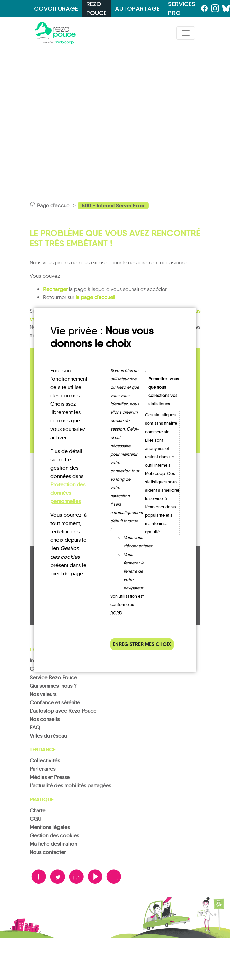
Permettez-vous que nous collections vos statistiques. (164, 391)
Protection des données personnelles (68, 493)
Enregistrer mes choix (142, 644)
